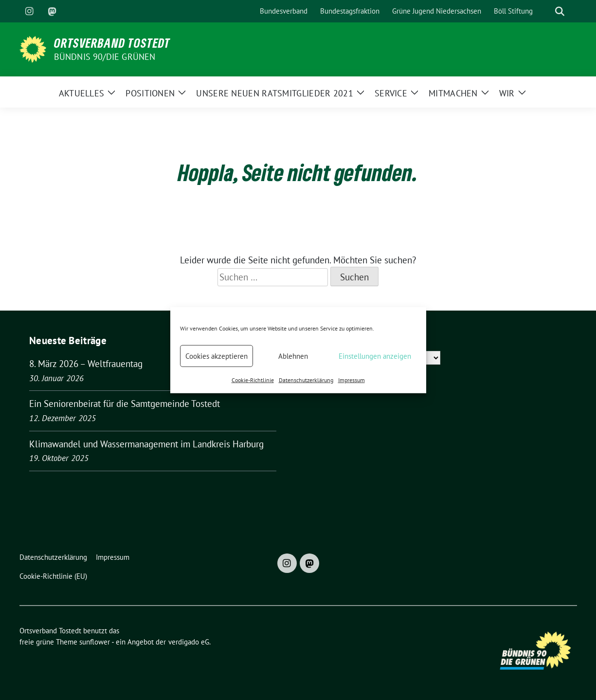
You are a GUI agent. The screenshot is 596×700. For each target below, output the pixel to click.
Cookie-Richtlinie (253, 380)
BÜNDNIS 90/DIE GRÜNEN (105, 57)
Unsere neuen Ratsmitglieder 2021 (275, 93)
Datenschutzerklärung (306, 380)
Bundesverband (284, 11)
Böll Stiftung (513, 11)
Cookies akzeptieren (217, 356)
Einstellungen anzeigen (375, 356)
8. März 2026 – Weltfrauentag (86, 364)
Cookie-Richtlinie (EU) (53, 576)
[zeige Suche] (560, 11)
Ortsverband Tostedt (112, 43)
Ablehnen (293, 356)
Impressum (352, 380)
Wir (507, 93)
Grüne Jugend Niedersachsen (437, 11)
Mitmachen (453, 93)
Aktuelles (82, 93)
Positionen (150, 93)
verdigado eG (189, 642)
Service (391, 93)
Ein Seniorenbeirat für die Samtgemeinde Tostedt (125, 404)
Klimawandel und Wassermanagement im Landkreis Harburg (146, 444)
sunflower (95, 642)
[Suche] (546, 11)
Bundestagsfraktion (350, 11)
